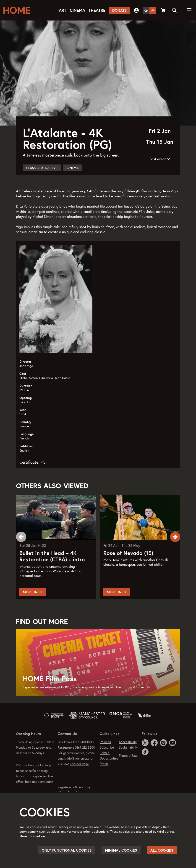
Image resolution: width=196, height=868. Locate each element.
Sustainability (128, 765)
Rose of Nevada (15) (128, 571)
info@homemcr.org (80, 776)
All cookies (162, 850)
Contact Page (79, 782)
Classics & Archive (42, 186)
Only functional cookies (67, 850)
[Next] (175, 555)
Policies (105, 760)
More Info (33, 610)
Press (104, 782)
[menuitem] (63, 10)
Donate (119, 10)
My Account (136, 10)
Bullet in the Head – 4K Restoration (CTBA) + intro (52, 575)
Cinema (73, 186)
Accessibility (128, 760)
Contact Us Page (40, 783)
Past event (160, 177)
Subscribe (107, 765)
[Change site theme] (149, 10)
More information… (34, 836)
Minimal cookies (121, 850)
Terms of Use (128, 774)
